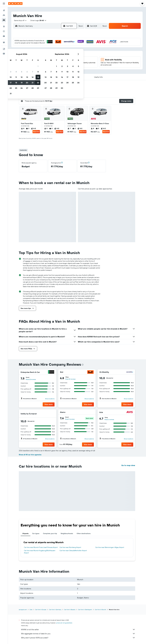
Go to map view (128, 465)
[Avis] (130, 412)
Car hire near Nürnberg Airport (70, 547)
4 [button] (47, 53)
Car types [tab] (36, 533)
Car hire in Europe (41, 610)
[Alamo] (91, 412)
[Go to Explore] (4, 26)
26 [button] (53, 69)
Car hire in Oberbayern (85, 610)
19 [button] (53, 64)
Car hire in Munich (100, 610)
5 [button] (53, 53)
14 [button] (64, 58)
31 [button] (42, 74)
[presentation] (83, 365)
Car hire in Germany (55, 610)
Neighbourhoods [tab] (67, 533)
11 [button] (47, 58)
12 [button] (53, 58)
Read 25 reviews (70, 379)
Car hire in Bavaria (70, 610)
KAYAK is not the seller (78, 629)
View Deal (36, 132)
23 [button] (36, 69)
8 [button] (69, 53)
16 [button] (36, 64)
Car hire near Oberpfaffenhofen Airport (73, 551)
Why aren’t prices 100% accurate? (78, 638)
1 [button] (69, 47)
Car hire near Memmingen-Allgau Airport (110, 547)
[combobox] (20, 20)
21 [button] (64, 64)
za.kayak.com (23, 610)
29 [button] (69, 69)
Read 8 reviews (70, 419)
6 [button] (58, 53)
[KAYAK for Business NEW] (4, 36)
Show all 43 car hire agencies (30, 455)
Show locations (50, 399)
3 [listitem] (28, 128)
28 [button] (64, 69)
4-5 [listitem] (33, 128)
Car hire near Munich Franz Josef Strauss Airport (41, 547)
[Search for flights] (4, 10)
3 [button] (42, 53)
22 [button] (69, 64)
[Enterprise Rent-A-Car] (51, 372)
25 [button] (47, 69)
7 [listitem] (69, 128)
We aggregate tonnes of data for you (78, 634)
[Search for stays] (4, 15)
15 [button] (69, 58)
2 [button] (36, 53)
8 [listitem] (23, 128)
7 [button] (64, 53)
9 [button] (36, 58)
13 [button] (58, 58)
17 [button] (42, 64)
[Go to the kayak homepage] (15, 4)
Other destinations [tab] (84, 533)
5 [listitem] (46, 128)
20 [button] (58, 64)
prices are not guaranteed (64, 623)
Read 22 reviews (31, 379)
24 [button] (42, 69)
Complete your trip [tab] (50, 533)
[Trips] (4, 42)
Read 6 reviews (109, 419)
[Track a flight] (4, 31)
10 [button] (42, 58)
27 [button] (58, 69)
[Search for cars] (4, 20)
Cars (31, 610)
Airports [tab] (25, 533)
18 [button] (47, 64)
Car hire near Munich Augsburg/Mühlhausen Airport (40, 552)
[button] (4, 4)
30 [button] (36, 74)
